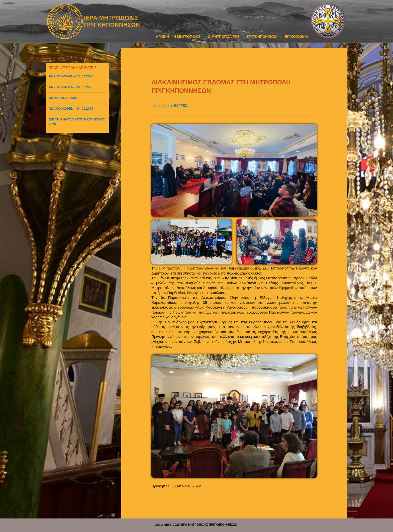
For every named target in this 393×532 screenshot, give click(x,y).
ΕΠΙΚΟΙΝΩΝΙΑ (296, 37)
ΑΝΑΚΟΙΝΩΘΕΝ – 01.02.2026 (71, 87)
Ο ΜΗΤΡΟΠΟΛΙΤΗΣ (224, 37)
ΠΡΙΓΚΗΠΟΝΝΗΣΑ (262, 37)
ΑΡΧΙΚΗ (163, 37)
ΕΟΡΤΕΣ (180, 106)
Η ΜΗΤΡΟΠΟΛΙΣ (187, 37)
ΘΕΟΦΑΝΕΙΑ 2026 (63, 98)
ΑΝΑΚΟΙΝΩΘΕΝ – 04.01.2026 (71, 109)
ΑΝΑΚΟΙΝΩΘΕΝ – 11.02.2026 (71, 76)
